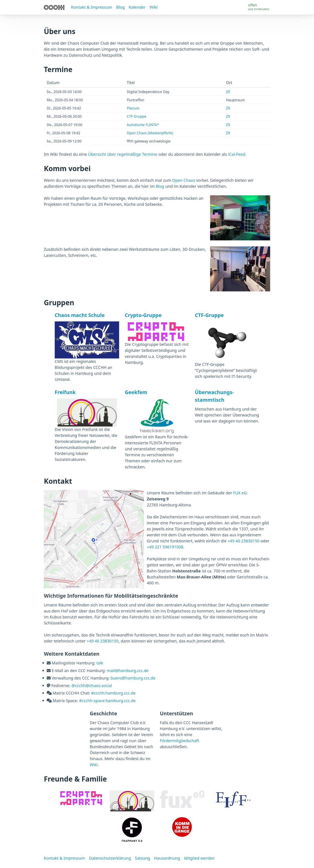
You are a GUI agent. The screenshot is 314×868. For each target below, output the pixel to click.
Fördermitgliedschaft (179, 741)
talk (100, 663)
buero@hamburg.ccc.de (133, 678)
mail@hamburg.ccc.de (128, 671)
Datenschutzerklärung (110, 858)
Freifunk (65, 392)
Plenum (133, 108)
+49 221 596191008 (165, 547)
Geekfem (136, 392)
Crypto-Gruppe (143, 315)
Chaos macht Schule (80, 315)
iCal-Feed (237, 154)
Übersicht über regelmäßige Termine (123, 154)
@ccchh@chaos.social (92, 686)
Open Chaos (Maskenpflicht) (150, 133)
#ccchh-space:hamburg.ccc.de (107, 701)
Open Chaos (184, 180)
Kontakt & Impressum (92, 7)
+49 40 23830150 (243, 541)
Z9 (228, 92)
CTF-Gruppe (137, 116)
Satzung (142, 858)
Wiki (154, 7)
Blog (120, 7)
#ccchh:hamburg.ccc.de (113, 693)
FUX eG (240, 493)
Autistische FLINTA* (143, 125)
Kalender (137, 7)
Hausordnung (167, 858)
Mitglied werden (199, 858)
